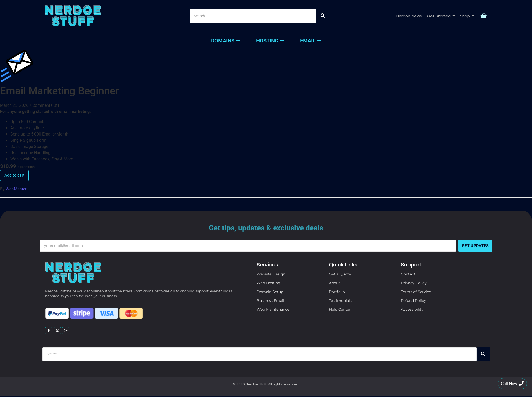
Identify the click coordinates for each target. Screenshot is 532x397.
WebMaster (16, 189)
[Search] (253, 16)
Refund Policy (414, 301)
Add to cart (14, 175)
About (335, 283)
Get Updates (475, 246)
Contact (408, 274)
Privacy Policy (414, 283)
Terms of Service (416, 292)
